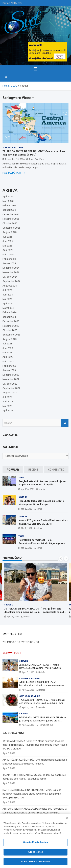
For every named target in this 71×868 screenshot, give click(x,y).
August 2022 (10, 393)
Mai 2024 (7, 299)
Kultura (23, 497)
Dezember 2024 (11, 268)
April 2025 (8, 250)
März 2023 (8, 362)
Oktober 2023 (10, 330)
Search (65, 423)
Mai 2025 (7, 246)
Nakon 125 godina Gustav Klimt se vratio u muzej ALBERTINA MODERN (43, 522)
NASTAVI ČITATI (14, 173)
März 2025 (8, 255)
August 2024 (10, 286)
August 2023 (10, 339)
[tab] (13, 470)
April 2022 (8, 411)
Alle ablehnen (36, 853)
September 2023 (11, 335)
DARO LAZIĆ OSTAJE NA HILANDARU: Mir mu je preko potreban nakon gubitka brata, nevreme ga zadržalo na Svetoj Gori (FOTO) (43, 721)
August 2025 (10, 232)
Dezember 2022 (11, 375)
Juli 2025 (7, 237)
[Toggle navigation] (35, 69)
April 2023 (8, 357)
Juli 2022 (7, 397)
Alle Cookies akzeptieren (35, 863)
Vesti (21, 477)
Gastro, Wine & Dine (30, 696)
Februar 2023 (9, 366)
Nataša (27, 617)
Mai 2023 (7, 353)
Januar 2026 (9, 210)
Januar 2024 (9, 317)
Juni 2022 (8, 402)
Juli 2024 (7, 290)
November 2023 (11, 326)
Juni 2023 (8, 348)
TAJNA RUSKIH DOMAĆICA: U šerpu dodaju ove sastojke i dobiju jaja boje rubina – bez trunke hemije (42, 703)
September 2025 (11, 228)
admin (42, 489)
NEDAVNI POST (12, 653)
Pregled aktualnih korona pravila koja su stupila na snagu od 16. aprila (42, 483)
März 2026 (8, 201)
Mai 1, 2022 (27, 509)
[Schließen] (67, 820)
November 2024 (11, 272)
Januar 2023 (9, 370)
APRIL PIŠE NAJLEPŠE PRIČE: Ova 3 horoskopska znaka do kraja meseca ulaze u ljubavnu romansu (43, 685)
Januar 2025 (9, 263)
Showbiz (9, 605)
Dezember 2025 (11, 215)
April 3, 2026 (13, 617)
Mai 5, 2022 (27, 548)
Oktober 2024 (10, 277)
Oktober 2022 (10, 384)
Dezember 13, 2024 (15, 159)
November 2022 (11, 379)
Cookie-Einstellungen (36, 843)
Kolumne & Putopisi (13, 147)
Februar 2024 (10, 312)
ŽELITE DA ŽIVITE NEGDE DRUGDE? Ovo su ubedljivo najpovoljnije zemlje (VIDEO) (34, 153)
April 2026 (8, 197)
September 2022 (11, 388)
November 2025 (11, 219)
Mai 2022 (7, 406)
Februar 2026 (9, 206)
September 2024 (11, 281)
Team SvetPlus (36, 159)
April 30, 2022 (28, 489)
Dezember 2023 (11, 321)
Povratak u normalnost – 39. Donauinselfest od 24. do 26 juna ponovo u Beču (43, 543)
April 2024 (8, 304)
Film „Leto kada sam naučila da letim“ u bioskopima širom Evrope (41, 503)
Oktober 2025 (10, 223)
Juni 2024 (8, 295)
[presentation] (61, 559)
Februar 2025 (9, 259)
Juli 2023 (7, 344)
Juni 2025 (8, 241)
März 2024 (8, 308)
